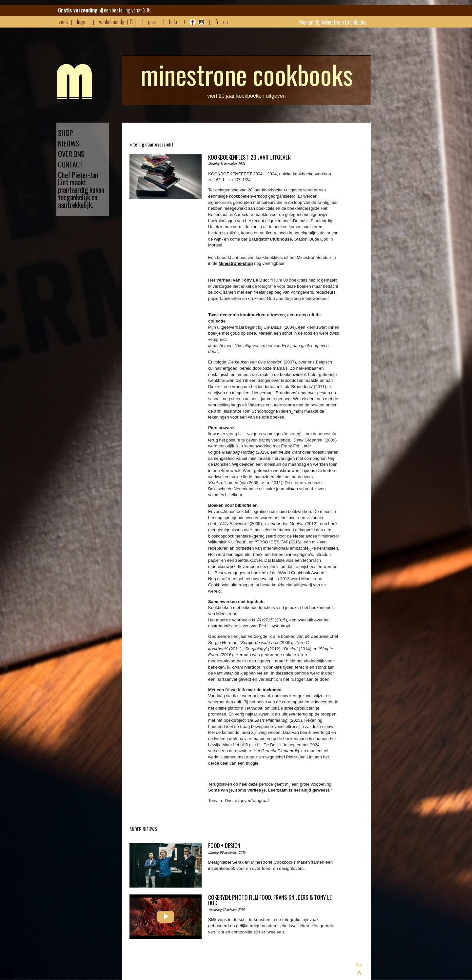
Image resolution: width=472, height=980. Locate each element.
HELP (173, 22)
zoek (63, 22)
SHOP (66, 133)
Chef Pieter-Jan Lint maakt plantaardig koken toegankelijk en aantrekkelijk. (81, 190)
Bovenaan (359, 969)
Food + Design (224, 845)
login (82, 21)
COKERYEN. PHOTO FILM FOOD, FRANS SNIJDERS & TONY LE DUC (270, 900)
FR (217, 21)
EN (226, 21)
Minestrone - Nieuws (74, 82)
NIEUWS (69, 143)
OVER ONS (71, 154)
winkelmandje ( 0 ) (117, 22)
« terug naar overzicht (151, 144)
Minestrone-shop (236, 263)
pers (152, 22)
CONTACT (70, 164)
